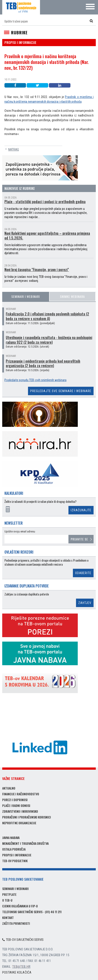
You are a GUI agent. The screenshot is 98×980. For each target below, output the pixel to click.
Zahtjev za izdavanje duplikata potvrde (27, 594)
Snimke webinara (72, 296)
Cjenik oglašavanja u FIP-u (20, 906)
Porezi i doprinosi (15, 800)
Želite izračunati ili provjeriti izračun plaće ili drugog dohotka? (40, 502)
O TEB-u (7, 900)
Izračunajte (81, 510)
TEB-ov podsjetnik (15, 861)
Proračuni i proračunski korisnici (27, 817)
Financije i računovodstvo (21, 794)
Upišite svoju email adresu (20, 531)
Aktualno (9, 788)
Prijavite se (79, 539)
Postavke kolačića (17, 972)
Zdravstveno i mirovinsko (20, 811)
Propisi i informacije (17, 855)
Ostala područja (14, 849)
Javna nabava (11, 838)
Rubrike (19, 33)
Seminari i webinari (26, 296)
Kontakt (8, 918)
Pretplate (9, 894)
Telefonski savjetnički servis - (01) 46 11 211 (32, 912)
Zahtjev (85, 603)
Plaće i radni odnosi (16, 805)
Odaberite (83, 573)
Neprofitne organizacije (19, 823)
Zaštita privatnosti (16, 923)
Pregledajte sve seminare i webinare (61, 391)
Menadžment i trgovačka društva (25, 843)
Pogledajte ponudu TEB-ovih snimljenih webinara (35, 380)
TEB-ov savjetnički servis (23, 940)
